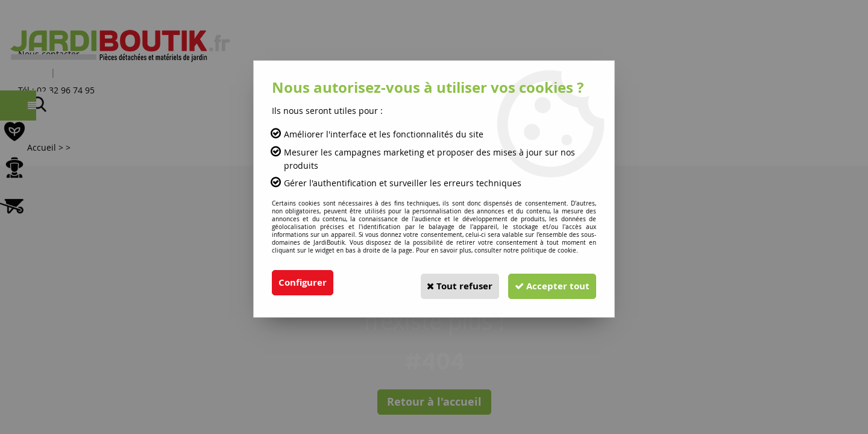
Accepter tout (548, 283)
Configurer (304, 283)
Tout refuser (447, 283)
